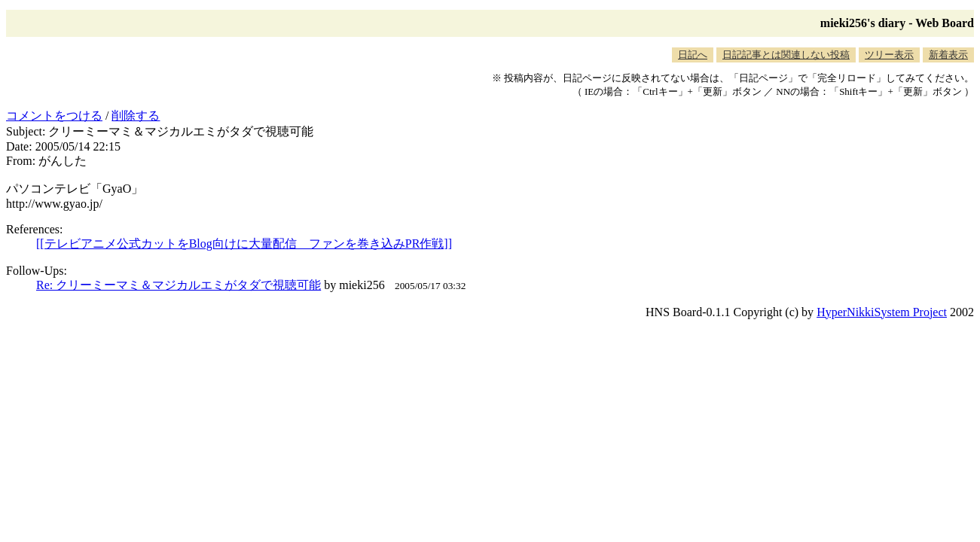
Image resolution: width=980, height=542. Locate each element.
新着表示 (948, 55)
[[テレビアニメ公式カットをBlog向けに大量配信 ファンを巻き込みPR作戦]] (244, 244)
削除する (136, 116)
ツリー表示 (889, 55)
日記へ (693, 55)
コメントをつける (54, 116)
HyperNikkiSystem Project (882, 312)
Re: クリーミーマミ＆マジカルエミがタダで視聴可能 (179, 285)
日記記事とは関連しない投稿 (786, 55)
